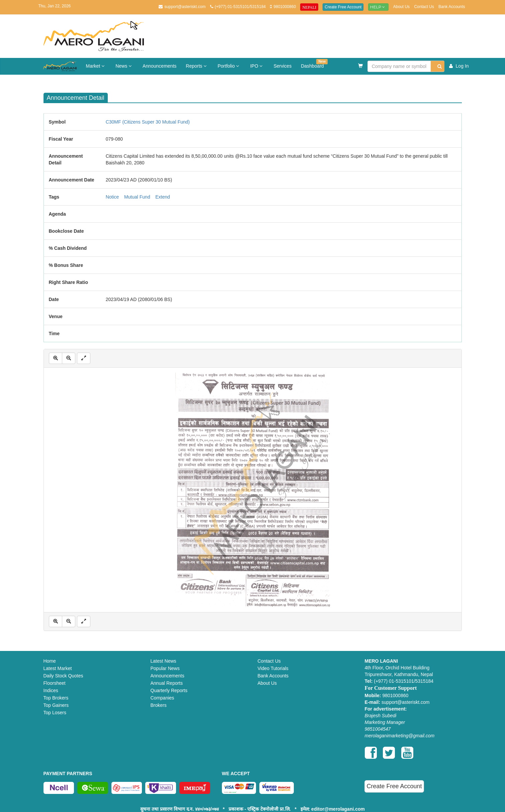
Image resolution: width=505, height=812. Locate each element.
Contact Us (424, 7)
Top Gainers (56, 705)
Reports (197, 66)
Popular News (165, 668)
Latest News (163, 661)
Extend (163, 197)
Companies (162, 698)
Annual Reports (167, 683)
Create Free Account (343, 7)
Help (378, 7)
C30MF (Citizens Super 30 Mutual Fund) (148, 122)
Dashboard (314, 64)
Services (282, 66)
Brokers (159, 705)
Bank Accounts (452, 7)
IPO (257, 66)
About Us (401, 7)
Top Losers (55, 713)
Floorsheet (55, 683)
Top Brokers (56, 698)
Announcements (159, 66)
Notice (112, 197)
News (124, 66)
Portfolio (229, 66)
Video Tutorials (273, 668)
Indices (51, 690)
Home (50, 661)
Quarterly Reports (169, 690)
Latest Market (58, 668)
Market (96, 66)
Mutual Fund (137, 197)
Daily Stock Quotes (63, 676)
